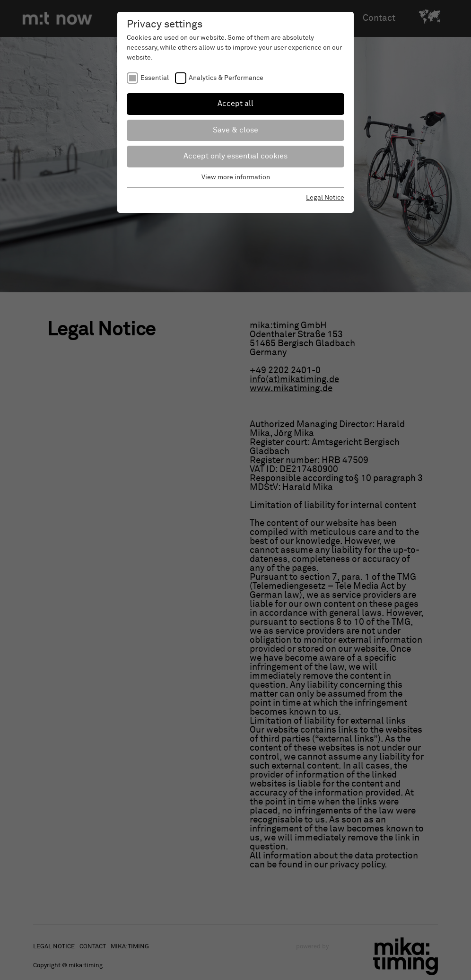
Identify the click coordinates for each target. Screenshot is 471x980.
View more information (236, 177)
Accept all (235, 104)
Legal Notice (325, 198)
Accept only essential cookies (235, 156)
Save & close (235, 130)
